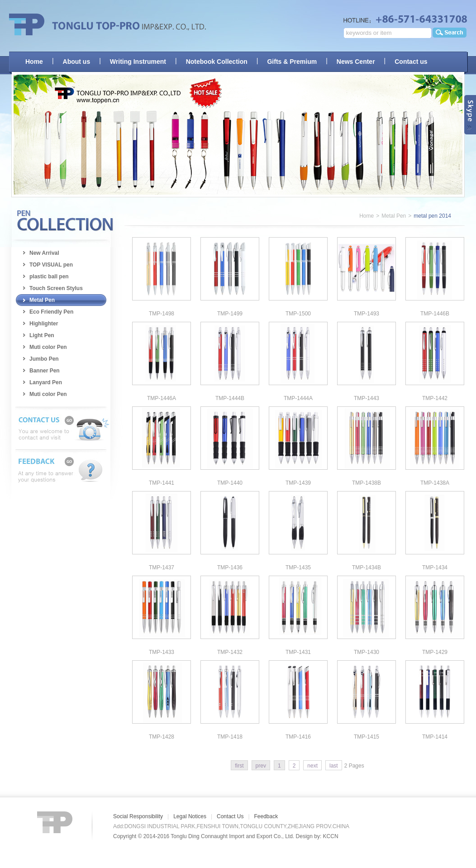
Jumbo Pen (44, 359)
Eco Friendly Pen (51, 312)
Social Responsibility (138, 816)
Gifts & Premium (292, 62)
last (334, 766)
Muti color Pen (48, 347)
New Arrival (44, 253)
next (312, 766)
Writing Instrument (138, 62)
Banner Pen (45, 371)
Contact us (411, 62)
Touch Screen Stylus (56, 288)
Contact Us (230, 816)
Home (34, 62)
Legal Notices (190, 816)
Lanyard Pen (46, 382)
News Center (356, 62)
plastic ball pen (49, 277)
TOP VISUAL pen (51, 265)
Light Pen (42, 335)
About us (77, 62)
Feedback (266, 816)
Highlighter (44, 324)
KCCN (331, 836)
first (239, 766)
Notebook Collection (217, 62)
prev (261, 766)
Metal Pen (42, 300)
